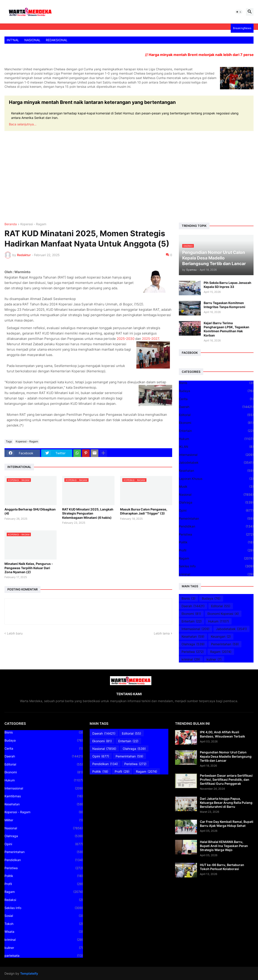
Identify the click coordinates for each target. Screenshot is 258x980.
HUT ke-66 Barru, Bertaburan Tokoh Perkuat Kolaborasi (222, 867)
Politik (216, 542)
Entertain (216, 431)
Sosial (44, 916)
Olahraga (216, 502)
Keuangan (221, 637)
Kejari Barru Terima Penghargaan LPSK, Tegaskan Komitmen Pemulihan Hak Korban (226, 329)
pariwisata (44, 956)
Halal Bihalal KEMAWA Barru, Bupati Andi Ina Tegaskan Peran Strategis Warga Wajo (224, 846)
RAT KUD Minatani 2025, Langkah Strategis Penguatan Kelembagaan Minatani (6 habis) (88, 513)
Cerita (216, 399)
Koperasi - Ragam (33, 224)
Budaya (216, 391)
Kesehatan (216, 471)
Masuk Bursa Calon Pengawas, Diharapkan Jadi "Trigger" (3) (144, 511)
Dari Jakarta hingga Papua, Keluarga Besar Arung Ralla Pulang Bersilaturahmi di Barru (226, 803)
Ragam (216, 558)
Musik (216, 487)
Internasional (216, 455)
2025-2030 (126, 339)
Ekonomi (216, 423)
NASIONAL (32, 40)
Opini (216, 510)
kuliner (214, 659)
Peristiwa (216, 534)
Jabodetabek (216, 463)
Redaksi (44, 900)
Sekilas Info (216, 566)
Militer (44, 820)
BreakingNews (242, 28)
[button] (239, 12)
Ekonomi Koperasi (223, 614)
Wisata (44, 932)
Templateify (29, 973)
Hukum (216, 439)
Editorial (216, 415)
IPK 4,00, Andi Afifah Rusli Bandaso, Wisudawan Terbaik (222, 734)
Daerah (216, 407)
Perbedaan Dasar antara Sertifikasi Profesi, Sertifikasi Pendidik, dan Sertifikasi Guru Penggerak (226, 779)
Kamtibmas (44, 796)
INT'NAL (13, 40)
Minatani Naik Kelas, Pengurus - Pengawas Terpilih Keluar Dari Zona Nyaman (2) (29, 568)
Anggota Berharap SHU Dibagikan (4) (30, 511)
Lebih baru (15, 633)
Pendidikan (216, 526)
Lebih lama (162, 633)
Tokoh (44, 924)
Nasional (216, 495)
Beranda (11, 224)
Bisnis (216, 383)
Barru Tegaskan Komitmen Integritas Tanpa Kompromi (224, 305)
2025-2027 (150, 339)
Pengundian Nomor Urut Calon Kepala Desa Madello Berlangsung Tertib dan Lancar (226, 756)
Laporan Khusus (216, 479)
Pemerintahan (216, 519)
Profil (216, 550)
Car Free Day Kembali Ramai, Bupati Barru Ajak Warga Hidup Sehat (227, 824)
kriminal (216, 574)
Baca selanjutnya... (23, 124)
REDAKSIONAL (57, 40)
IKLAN (216, 447)
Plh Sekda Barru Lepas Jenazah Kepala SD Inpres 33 (227, 285)
